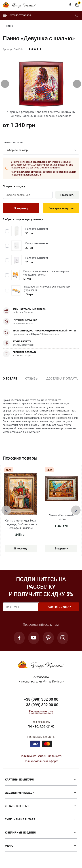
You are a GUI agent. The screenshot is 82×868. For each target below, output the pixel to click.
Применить (67, 195)
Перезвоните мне (41, 712)
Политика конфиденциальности (41, 757)
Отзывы (32, 379)
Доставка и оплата (62, 379)
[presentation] (5, 84)
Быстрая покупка (61, 209)
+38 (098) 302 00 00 (41, 700)
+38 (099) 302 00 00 (41, 706)
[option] (32, 382)
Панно (10, 26)
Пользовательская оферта (41, 762)
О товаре (10, 379)
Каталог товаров (17, 15)
